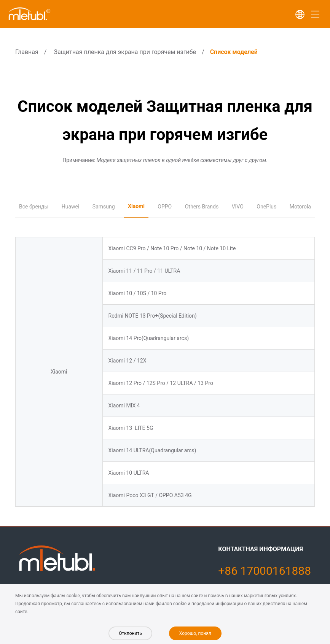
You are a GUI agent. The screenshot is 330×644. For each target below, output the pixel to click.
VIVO (238, 207)
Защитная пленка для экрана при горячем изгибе (125, 52)
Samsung (104, 207)
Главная (27, 52)
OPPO (165, 207)
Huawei (71, 207)
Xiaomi (136, 206)
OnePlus (266, 207)
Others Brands (202, 207)
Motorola (300, 207)
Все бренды (34, 207)
